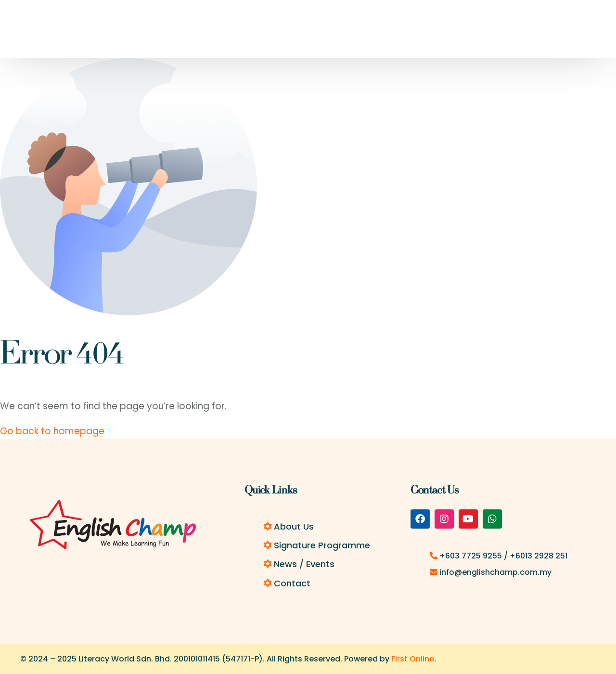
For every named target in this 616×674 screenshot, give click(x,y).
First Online (413, 659)
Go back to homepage (52, 431)
